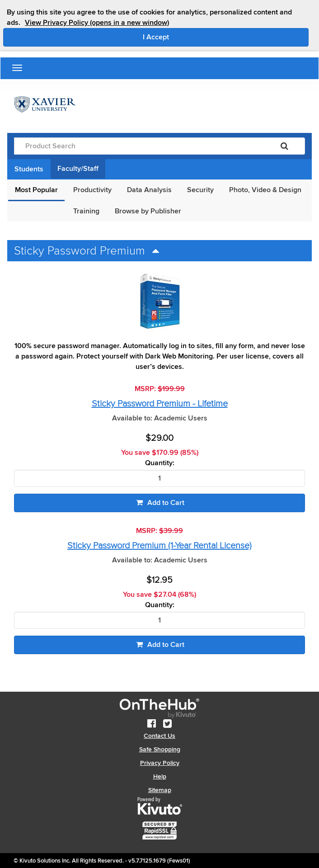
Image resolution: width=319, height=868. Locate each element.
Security (200, 190)
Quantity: (160, 463)
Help (160, 776)
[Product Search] (139, 146)
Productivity (92, 190)
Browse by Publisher (148, 211)
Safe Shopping (160, 749)
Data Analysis (149, 190)
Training (86, 211)
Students (29, 169)
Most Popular (36, 190)
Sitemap (160, 790)
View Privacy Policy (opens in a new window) (97, 23)
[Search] (284, 146)
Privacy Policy (160, 763)
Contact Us (159, 736)
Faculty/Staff (78, 169)
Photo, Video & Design (265, 190)
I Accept (194, 37)
